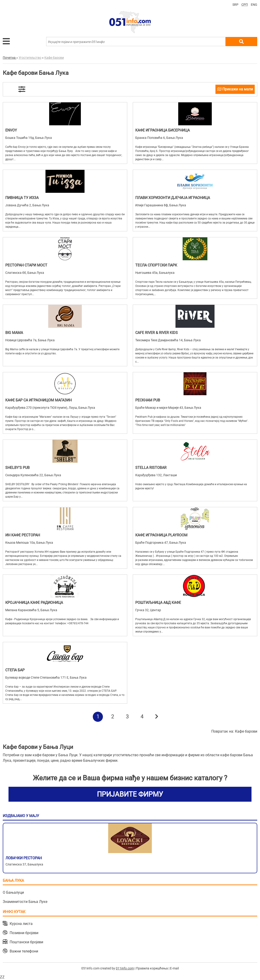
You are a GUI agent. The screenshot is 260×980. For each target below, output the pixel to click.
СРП (245, 5)
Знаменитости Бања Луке (25, 902)
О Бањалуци (13, 892)
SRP (235, 5)
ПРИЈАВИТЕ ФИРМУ (130, 794)
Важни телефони (24, 951)
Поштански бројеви (26, 942)
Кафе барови (246, 731)
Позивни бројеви (24, 933)
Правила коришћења (152, 968)
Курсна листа (21, 924)
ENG (254, 5)
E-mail (174, 968)
